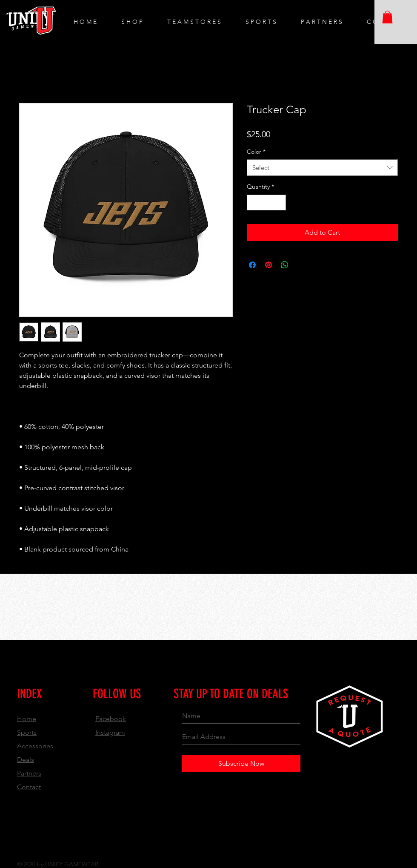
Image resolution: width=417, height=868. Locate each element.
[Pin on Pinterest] (268, 265)
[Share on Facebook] (252, 265)
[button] (387, 17)
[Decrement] (253, 203)
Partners (29, 773)
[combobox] (322, 168)
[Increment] (279, 203)
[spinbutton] (266, 203)
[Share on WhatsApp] (285, 265)
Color (256, 152)
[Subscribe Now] (241, 764)
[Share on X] (301, 265)
